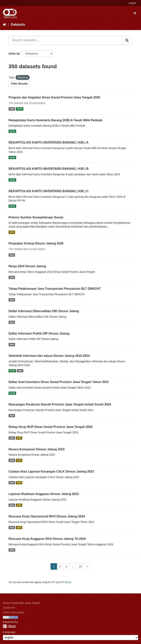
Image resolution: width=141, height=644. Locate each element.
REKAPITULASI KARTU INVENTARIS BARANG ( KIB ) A (48, 142)
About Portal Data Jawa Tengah (22, 603)
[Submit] (127, 40)
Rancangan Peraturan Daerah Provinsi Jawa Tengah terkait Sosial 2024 (60, 404)
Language (9, 632)
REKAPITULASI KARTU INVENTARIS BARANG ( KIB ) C (49, 191)
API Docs (66, 582)
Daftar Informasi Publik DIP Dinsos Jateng (39, 333)
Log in (133, 3)
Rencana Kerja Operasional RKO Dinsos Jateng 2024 (47, 516)
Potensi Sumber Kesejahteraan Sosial (36, 217)
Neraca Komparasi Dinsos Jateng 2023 (36, 449)
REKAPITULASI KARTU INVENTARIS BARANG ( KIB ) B (49, 169)
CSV (12, 232)
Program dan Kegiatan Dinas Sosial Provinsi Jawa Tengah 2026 (54, 97)
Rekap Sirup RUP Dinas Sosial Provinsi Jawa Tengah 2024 (51, 427)
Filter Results (19, 84)
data (12, 109)
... (73, 566)
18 (80, 566)
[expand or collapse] (135, 13)
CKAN (9, 626)
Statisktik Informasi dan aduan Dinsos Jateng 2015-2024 (49, 356)
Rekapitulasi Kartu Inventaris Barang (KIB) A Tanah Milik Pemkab (55, 120)
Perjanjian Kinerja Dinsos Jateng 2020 (36, 243)
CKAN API (9, 608)
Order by (14, 54)
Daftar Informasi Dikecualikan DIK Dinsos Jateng (44, 311)
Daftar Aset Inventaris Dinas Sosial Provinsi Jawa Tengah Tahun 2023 (59, 382)
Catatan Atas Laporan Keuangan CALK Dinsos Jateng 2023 (51, 471)
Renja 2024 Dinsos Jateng (27, 266)
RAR (12, 550)
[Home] (4, 25)
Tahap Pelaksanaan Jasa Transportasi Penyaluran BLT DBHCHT (55, 289)
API (53, 582)
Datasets (18, 25)
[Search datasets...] (65, 40)
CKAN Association (14, 612)
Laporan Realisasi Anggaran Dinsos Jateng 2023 (44, 494)
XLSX (19, 109)
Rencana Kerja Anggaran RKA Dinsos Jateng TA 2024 (47, 539)
